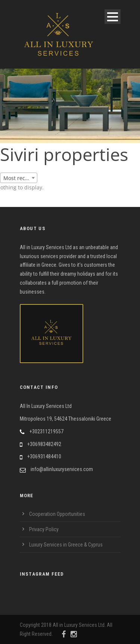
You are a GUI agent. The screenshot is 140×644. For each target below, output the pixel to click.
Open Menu (113, 17)
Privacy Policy (44, 529)
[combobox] (19, 178)
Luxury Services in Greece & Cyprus (66, 545)
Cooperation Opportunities (57, 514)
